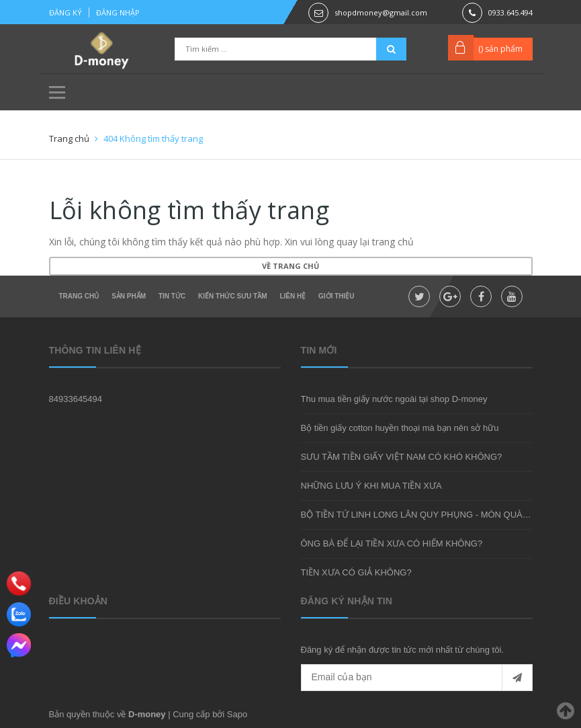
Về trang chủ (290, 266)
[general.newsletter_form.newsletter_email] (417, 678)
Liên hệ (293, 296)
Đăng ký (65, 12)
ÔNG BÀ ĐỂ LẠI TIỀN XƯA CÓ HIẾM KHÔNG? (392, 543)
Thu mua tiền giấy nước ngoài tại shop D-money (394, 399)
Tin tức (172, 296)
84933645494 (76, 399)
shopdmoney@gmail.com (381, 12)
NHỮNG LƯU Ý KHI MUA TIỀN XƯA (371, 486)
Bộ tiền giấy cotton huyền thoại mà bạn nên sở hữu (400, 428)
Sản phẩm (129, 296)
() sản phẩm (500, 49)
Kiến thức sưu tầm (232, 296)
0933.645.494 (510, 12)
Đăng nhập (118, 12)
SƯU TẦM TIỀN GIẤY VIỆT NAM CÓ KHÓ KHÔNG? (402, 457)
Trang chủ (79, 296)
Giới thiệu (336, 296)
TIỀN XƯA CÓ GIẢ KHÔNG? (356, 572)
